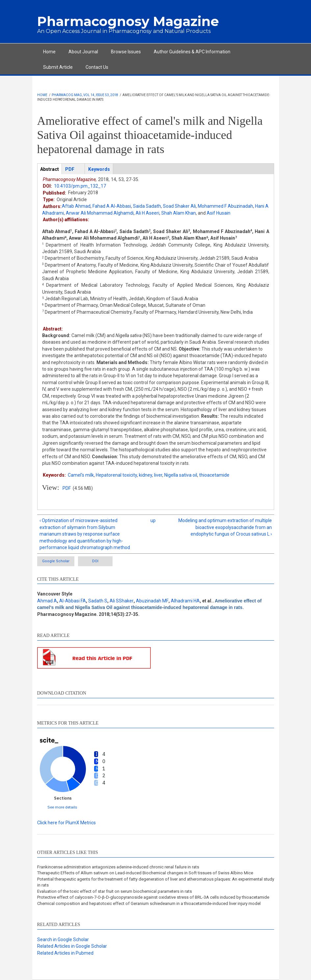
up (153, 520)
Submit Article (58, 67)
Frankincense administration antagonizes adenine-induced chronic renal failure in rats (118, 867)
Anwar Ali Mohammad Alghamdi (100, 213)
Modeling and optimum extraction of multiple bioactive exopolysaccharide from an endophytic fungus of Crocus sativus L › (225, 527)
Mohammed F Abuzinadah (225, 206)
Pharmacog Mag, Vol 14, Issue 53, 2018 (85, 95)
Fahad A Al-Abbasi (112, 206)
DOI (95, 561)
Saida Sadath (147, 206)
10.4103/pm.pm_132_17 (80, 186)
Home (49, 52)
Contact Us (97, 67)
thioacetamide (214, 475)
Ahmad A (47, 601)
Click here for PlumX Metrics (66, 823)
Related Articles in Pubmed (65, 953)
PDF (67, 488)
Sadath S (98, 601)
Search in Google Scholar (63, 940)
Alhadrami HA (185, 601)
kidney (145, 475)
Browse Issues (126, 52)
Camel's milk (81, 475)
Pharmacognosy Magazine (128, 21)
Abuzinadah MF (152, 601)
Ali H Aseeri (147, 213)
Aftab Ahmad (76, 206)
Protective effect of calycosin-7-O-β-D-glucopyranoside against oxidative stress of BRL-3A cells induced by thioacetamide (153, 897)
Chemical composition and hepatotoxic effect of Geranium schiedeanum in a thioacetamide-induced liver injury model (149, 903)
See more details (62, 807)
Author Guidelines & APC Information (192, 52)
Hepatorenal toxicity (116, 475)
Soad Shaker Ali (179, 206)
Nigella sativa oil (181, 475)
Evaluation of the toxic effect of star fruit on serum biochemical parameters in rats (115, 891)
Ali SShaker (122, 601)
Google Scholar (56, 561)
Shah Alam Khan (179, 213)
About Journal (83, 52)
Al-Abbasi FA (73, 601)
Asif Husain (219, 213)
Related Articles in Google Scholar (72, 946)
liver (158, 475)
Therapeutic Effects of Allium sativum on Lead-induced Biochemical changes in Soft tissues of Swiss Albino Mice (145, 873)
